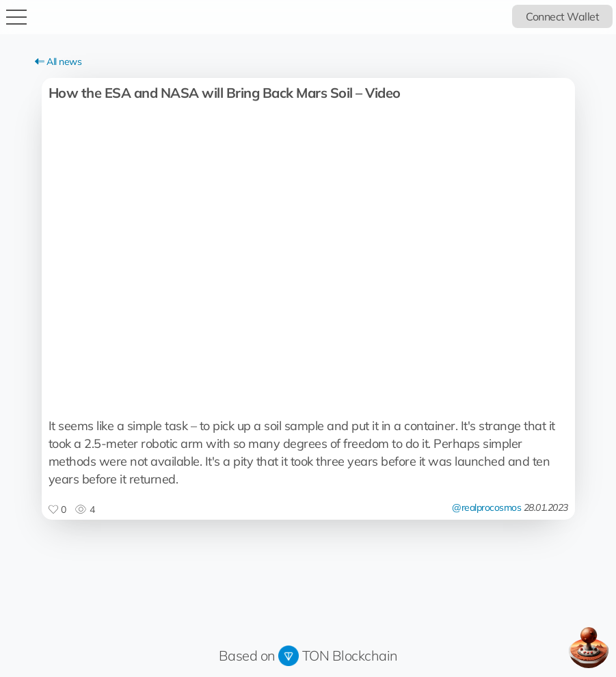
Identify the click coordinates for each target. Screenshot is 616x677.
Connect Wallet (562, 16)
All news (58, 62)
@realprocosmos (486, 507)
